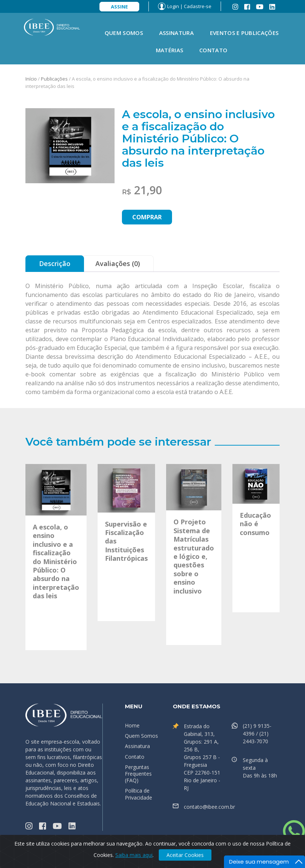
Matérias (169, 50)
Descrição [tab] (55, 263)
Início (31, 79)
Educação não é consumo (255, 524)
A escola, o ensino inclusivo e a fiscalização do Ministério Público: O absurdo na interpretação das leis (56, 561)
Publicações (54, 79)
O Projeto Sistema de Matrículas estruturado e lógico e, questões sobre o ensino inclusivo (194, 556)
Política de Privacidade (139, 794)
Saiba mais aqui (134, 855)
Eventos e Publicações (244, 33)
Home (132, 725)
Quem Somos (124, 33)
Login (173, 6)
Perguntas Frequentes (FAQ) (138, 774)
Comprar (147, 217)
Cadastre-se (198, 6)
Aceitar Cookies (185, 855)
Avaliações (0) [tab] (118, 263)
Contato (213, 50)
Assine (119, 7)
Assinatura (176, 33)
